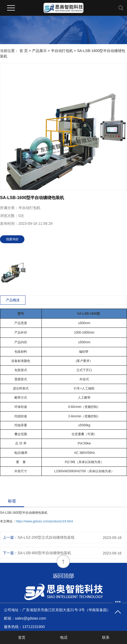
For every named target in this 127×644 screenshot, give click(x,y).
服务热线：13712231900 (24, 627)
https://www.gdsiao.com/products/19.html (44, 521)
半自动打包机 (62, 51)
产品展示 (39, 51)
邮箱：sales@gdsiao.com (25, 618)
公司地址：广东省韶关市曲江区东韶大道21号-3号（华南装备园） (57, 610)
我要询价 (12, 239)
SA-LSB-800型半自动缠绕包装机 (44, 553)
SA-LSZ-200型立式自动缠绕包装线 (46, 537)
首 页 (24, 51)
